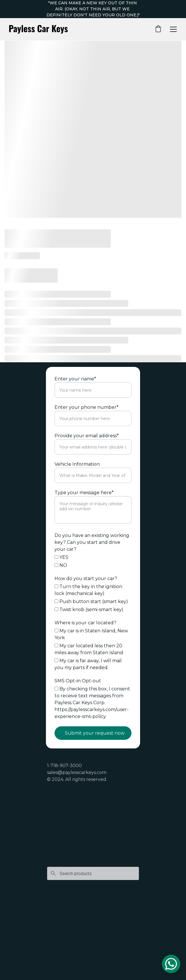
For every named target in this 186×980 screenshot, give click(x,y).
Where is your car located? (85, 623)
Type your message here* (84, 493)
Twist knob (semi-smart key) (89, 610)
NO (61, 565)
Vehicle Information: (77, 464)
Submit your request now (95, 733)
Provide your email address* (87, 436)
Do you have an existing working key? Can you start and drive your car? (92, 542)
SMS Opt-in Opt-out (78, 681)
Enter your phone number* (87, 407)
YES (61, 557)
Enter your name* (75, 379)
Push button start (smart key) (91, 601)
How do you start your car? (86, 578)
